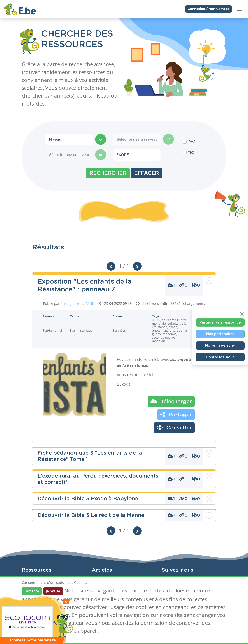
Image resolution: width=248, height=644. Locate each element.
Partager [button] (176, 414)
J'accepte (32, 591)
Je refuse (53, 591)
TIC (191, 153)
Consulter (174, 428)
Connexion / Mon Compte (208, 9)
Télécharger (171, 401)
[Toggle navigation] (240, 9)
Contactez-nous (220, 357)
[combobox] (69, 140)
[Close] (242, 314)
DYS (192, 142)
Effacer (147, 173)
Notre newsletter (220, 346)
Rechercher (108, 173)
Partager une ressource (220, 322)
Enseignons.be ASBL (77, 303)
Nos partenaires (220, 334)
